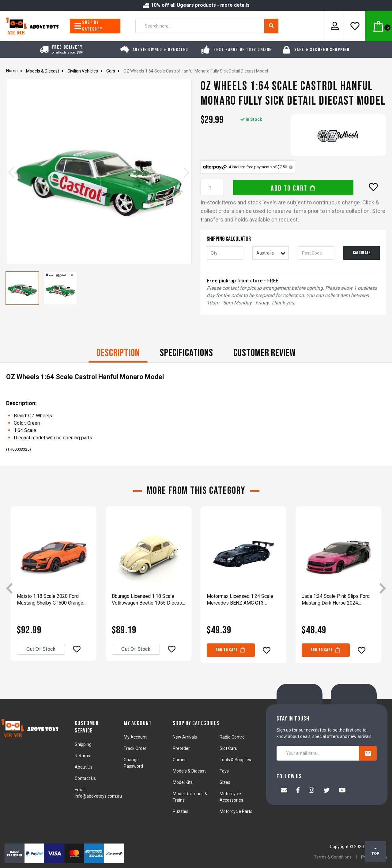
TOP (375, 851)
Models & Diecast (189, 771)
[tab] (118, 354)
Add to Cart (293, 188)
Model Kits (183, 782)
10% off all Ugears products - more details (196, 5)
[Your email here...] (318, 753)
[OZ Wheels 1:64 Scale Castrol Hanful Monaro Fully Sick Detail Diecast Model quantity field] (212, 188)
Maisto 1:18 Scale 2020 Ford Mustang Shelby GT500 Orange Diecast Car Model (50, 600)
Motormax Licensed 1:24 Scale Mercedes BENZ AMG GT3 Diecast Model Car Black (240, 600)
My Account (135, 737)
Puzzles (181, 811)
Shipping (83, 744)
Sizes (225, 782)
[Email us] (284, 791)
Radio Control (233, 737)
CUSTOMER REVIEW (265, 353)
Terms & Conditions (333, 857)
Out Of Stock (41, 649)
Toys (224, 771)
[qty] (225, 253)
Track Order (135, 748)
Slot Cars (228, 748)
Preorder (181, 748)
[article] (54, 589)
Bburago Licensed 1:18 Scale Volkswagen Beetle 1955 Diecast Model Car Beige (148, 600)
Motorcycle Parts (236, 811)
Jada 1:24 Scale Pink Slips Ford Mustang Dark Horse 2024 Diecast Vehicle (336, 600)
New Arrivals (185, 737)
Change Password (133, 763)
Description (118, 353)
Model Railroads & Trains (190, 797)
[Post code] (316, 253)
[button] (373, 187)
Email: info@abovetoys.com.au (98, 793)
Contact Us (85, 778)
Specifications (187, 353)
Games (180, 760)
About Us (84, 767)
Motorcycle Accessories (231, 797)
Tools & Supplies (235, 760)
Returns (82, 756)
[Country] (271, 253)
